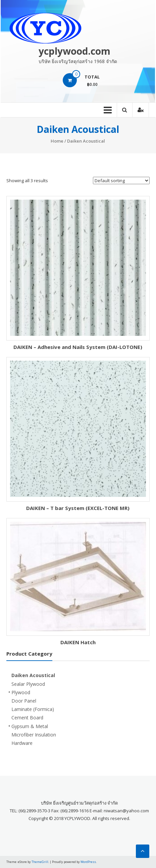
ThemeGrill (40, 862)
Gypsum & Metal (30, 726)
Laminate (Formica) (33, 709)
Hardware (22, 743)
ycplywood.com (74, 51)
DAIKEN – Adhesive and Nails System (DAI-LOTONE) (78, 347)
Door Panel (24, 701)
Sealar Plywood (28, 684)
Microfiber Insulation (34, 735)
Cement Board (27, 718)
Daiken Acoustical (33, 675)
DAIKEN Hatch (78, 642)
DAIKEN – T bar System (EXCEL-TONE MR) (78, 508)
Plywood (21, 692)
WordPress (88, 862)
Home (57, 141)
